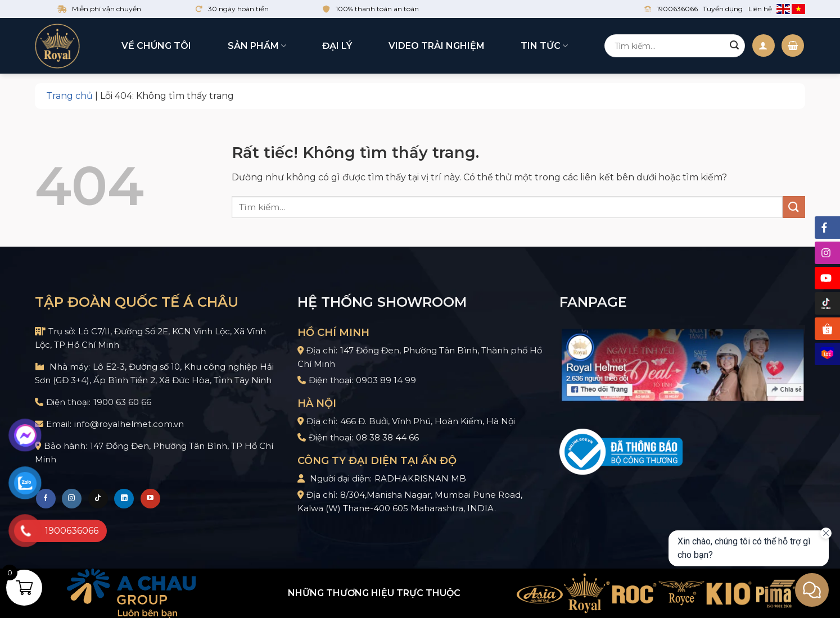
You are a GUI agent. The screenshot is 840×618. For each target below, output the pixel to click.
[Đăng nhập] (764, 46)
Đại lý (337, 46)
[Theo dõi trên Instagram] (72, 499)
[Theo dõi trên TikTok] (98, 499)
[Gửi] (734, 46)
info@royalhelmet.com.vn (129, 424)
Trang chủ (69, 96)
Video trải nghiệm (437, 46)
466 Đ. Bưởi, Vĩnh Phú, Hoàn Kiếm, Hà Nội (428, 421)
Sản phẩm (257, 46)
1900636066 (677, 9)
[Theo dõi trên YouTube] (150, 499)
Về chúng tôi (156, 46)
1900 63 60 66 (122, 402)
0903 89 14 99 (386, 380)
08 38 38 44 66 (387, 437)
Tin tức (544, 46)
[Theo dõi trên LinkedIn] (124, 499)
